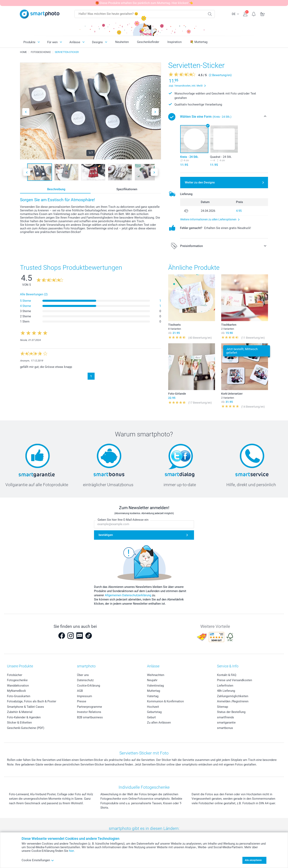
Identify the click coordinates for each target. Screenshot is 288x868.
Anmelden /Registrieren (233, 701)
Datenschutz (85, 680)
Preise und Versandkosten (234, 680)
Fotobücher (15, 675)
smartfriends (225, 717)
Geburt (151, 717)
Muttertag (153, 691)
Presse (82, 701)
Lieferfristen (225, 686)
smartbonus (225, 728)
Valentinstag (155, 686)
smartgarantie (226, 723)
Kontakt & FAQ (227, 675)
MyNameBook (16, 691)
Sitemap (222, 707)
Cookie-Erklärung (88, 686)
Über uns (83, 675)
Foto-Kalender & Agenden (24, 717)
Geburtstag (154, 712)
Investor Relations (89, 712)
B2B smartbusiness (90, 717)
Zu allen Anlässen (159, 723)
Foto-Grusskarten (19, 696)
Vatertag (153, 696)
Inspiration (174, 42)
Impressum (84, 696)
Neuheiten (122, 42)
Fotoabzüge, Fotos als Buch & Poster (32, 701)
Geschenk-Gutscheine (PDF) (26, 728)
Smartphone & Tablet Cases (25, 707)
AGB (80, 691)
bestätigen (106, 535)
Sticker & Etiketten (19, 723)
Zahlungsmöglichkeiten (233, 696)
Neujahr (152, 680)
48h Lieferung (226, 691)
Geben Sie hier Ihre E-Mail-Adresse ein (123, 520)
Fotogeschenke (17, 680)
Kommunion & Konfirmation (165, 701)
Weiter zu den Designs (200, 182)
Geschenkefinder (148, 42)
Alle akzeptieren (253, 860)
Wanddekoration (18, 686)
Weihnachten (156, 675)
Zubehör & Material (20, 712)
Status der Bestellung (231, 712)
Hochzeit (153, 707)
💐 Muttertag (199, 42)
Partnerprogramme (89, 707)
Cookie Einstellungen (38, 860)
